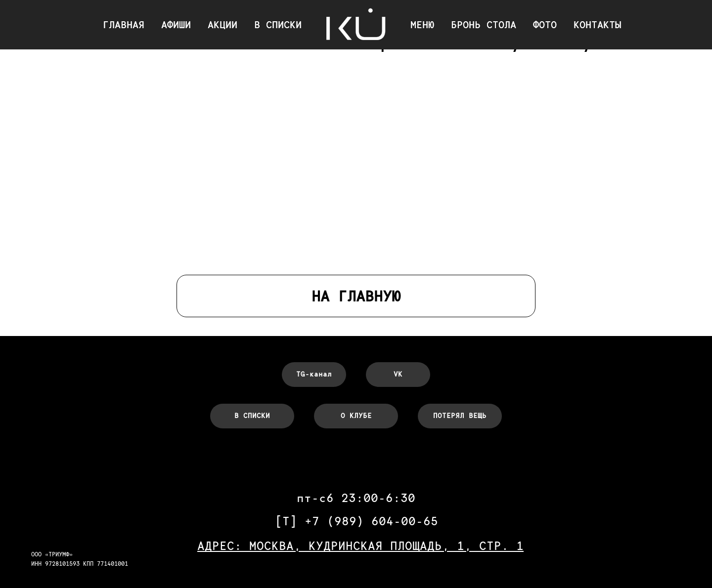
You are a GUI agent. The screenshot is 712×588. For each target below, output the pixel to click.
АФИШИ (176, 25)
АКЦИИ (222, 25)
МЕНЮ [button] (422, 25)
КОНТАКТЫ (597, 25)
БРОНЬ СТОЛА (484, 25)
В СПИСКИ (278, 25)
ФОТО (545, 25)
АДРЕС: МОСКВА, (253, 546)
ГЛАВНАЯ (124, 25)
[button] (460, 416)
